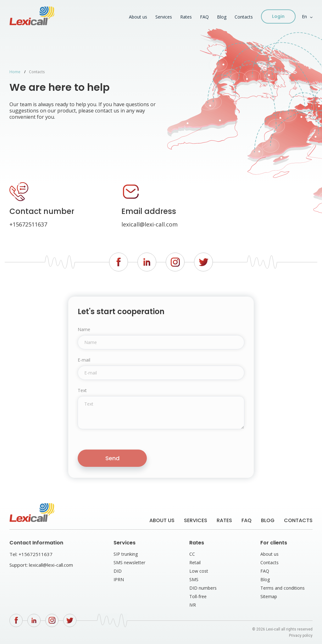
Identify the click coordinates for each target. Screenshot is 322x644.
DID (118, 571)
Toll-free (198, 596)
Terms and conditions (283, 588)
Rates (186, 17)
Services (164, 17)
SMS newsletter (129, 562)
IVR (193, 605)
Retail (195, 562)
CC (192, 554)
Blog (222, 17)
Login (278, 16)
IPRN (119, 579)
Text (82, 390)
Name (84, 330)
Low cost (199, 571)
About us (138, 17)
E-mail (84, 360)
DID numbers (203, 588)
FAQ (204, 17)
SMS (194, 579)
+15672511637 (28, 224)
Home (15, 72)
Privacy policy (301, 636)
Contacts (244, 17)
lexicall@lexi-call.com (150, 224)
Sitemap (269, 596)
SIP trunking (126, 554)
